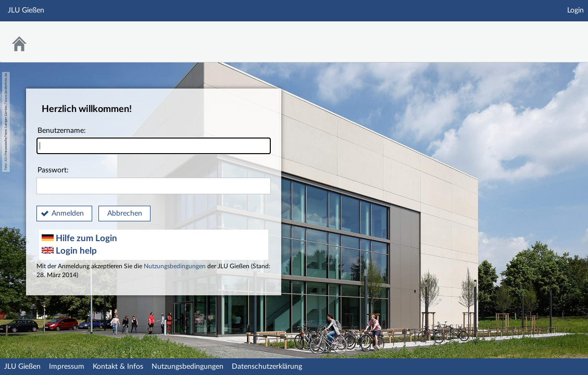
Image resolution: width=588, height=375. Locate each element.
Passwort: (154, 180)
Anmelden (68, 214)
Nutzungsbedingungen (175, 266)
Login (576, 10)
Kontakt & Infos (118, 367)
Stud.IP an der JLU (548, 35)
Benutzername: (154, 141)
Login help (69, 251)
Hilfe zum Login (79, 238)
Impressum (67, 367)
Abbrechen (125, 214)
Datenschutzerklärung (267, 367)
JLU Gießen (22, 367)
